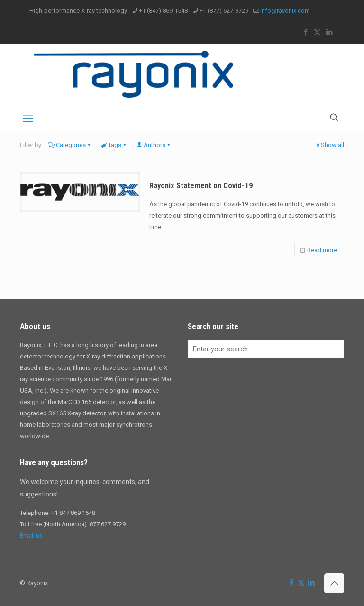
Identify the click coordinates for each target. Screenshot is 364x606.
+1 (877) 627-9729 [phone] (224, 11)
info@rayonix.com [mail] (285, 11)
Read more (322, 250)
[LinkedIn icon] (329, 32)
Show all (329, 145)
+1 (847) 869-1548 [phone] (163, 11)
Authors (154, 145)
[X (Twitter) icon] (317, 32)
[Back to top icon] (334, 583)
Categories (70, 145)
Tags (114, 145)
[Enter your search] (266, 349)
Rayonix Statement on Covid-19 (201, 185)
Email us (31, 536)
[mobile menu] (28, 119)
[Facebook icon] (305, 32)
